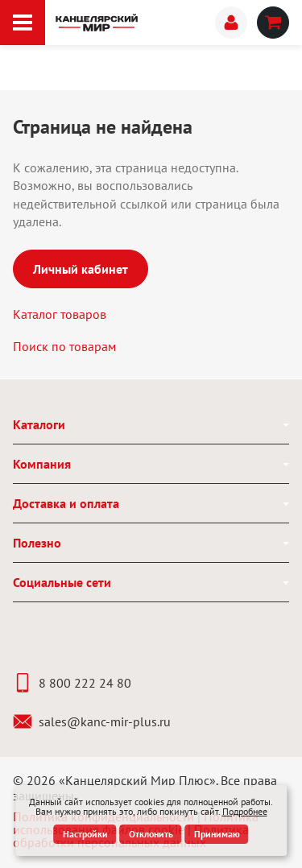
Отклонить (151, 834)
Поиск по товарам (64, 346)
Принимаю (217, 834)
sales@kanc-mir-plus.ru (92, 721)
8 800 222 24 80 (72, 683)
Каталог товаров (60, 314)
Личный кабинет (81, 269)
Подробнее (245, 811)
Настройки (85, 834)
